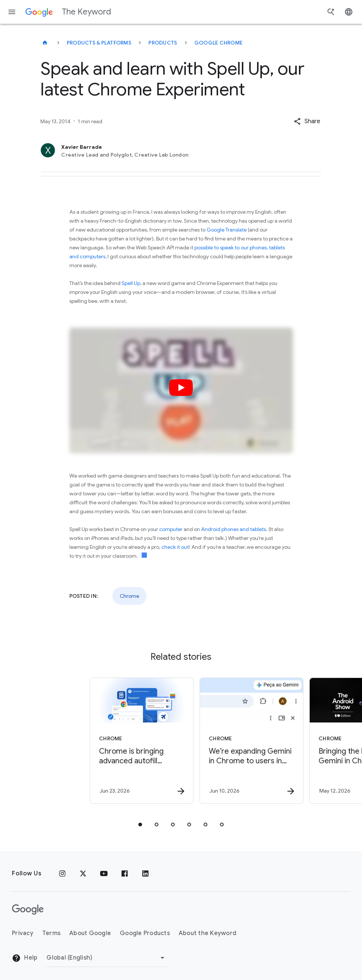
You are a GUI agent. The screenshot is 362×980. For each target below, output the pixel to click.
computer (171, 529)
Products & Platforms (99, 43)
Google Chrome (218, 43)
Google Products (145, 933)
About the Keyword (208, 933)
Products (163, 43)
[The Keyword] (45, 43)
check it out (175, 547)
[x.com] (83, 874)
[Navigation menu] (12, 12)
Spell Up (131, 283)
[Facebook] (125, 874)
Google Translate (227, 230)
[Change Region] (107, 958)
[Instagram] (62, 874)
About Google (90, 933)
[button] (307, 121)
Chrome (129, 596)
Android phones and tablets (233, 529)
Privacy (23, 933)
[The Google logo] (28, 909)
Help (25, 958)
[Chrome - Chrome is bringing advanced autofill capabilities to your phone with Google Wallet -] (125, 741)
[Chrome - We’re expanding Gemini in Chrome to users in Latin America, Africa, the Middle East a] (235, 741)
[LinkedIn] (145, 874)
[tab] (140, 825)
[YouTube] (104, 874)
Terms (51, 933)
